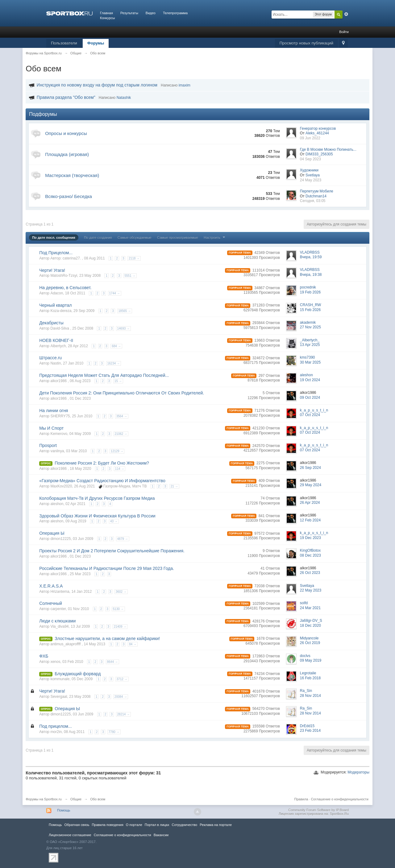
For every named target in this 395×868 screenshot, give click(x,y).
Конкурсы (107, 18)
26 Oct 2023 (310, 573)
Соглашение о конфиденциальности (339, 799)
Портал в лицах (157, 825)
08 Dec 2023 (310, 555)
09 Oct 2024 (310, 398)
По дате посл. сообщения (54, 238)
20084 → (121, 697)
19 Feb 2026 (310, 292)
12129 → (117, 451)
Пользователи (64, 43)
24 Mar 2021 (310, 608)
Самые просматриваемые (178, 238)
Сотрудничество (184, 825)
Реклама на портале (216, 825)
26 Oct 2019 (310, 643)
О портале (134, 825)
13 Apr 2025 (310, 345)
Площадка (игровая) (67, 154)
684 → (116, 346)
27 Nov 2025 (310, 327)
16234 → (114, 363)
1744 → (115, 293)
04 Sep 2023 (310, 159)
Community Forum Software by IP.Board (318, 810)
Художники (309, 170)
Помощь (64, 810)
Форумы (96, 43)
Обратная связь (77, 825)
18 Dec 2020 (310, 626)
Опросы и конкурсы (66, 133)
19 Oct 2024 (310, 380)
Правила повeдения (107, 825)
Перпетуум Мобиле (317, 191)
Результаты (129, 13)
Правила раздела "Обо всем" (66, 97)
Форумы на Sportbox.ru (44, 799)
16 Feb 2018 (310, 678)
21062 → (121, 434)
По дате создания (98, 238)
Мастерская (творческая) (72, 175)
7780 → (114, 732)
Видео (151, 13)
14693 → (124, 329)
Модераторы (358, 772)
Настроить (215, 238)
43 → (114, 521)
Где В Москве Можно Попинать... (328, 150)
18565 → (125, 311)
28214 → (124, 714)
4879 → (123, 539)
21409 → (120, 627)
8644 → (112, 662)
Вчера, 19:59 (311, 257)
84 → (133, 644)
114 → (120, 469)
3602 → (121, 592)
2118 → (134, 258)
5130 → (118, 609)
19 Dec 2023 (310, 538)
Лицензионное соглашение (70, 835)
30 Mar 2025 (310, 362)
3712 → (122, 679)
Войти (344, 32)
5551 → (130, 276)
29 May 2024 (311, 485)
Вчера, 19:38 (311, 275)
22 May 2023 (311, 590)
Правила (301, 799)
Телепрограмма (175, 13)
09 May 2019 (311, 660)
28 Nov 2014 (310, 696)
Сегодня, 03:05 (313, 201)
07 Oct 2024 (310, 415)
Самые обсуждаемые (135, 238)
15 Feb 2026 (310, 310)
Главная (106, 13)
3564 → (122, 416)
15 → (118, 381)
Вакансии (161, 835)
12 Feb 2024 (310, 520)
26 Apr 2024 (310, 503)
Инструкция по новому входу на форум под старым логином (97, 85)
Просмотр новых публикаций (306, 43)
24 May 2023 (311, 180)
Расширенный (346, 14)
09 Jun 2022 (310, 138)
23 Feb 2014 (310, 731)
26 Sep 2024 (310, 468)
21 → (174, 486)
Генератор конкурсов (318, 129)
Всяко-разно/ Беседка (69, 196)
